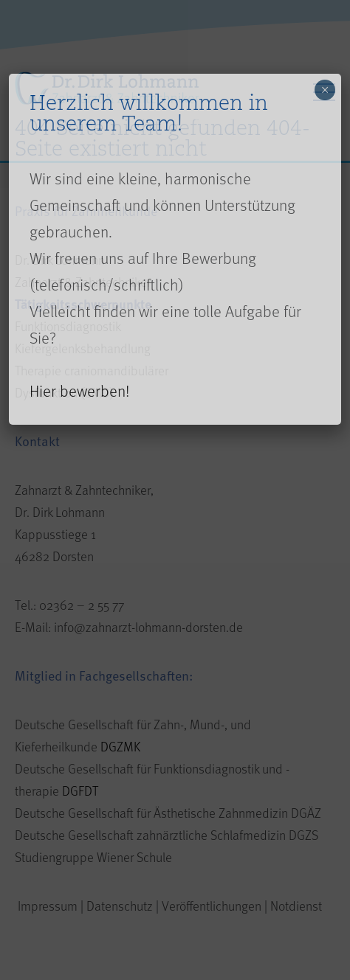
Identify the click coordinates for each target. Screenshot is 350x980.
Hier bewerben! (79, 390)
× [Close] (325, 90)
